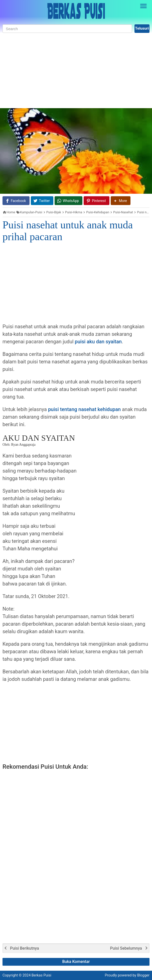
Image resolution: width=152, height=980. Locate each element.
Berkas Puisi (41, 975)
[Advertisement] (76, 71)
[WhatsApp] (68, 201)
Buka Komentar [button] (76, 962)
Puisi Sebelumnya (126, 948)
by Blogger (141, 975)
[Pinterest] (97, 201)
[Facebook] (16, 201)
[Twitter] (42, 201)
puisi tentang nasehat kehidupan (84, 409)
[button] (121, 201)
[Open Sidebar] (143, 6)
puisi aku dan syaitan (98, 342)
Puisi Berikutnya (25, 948)
